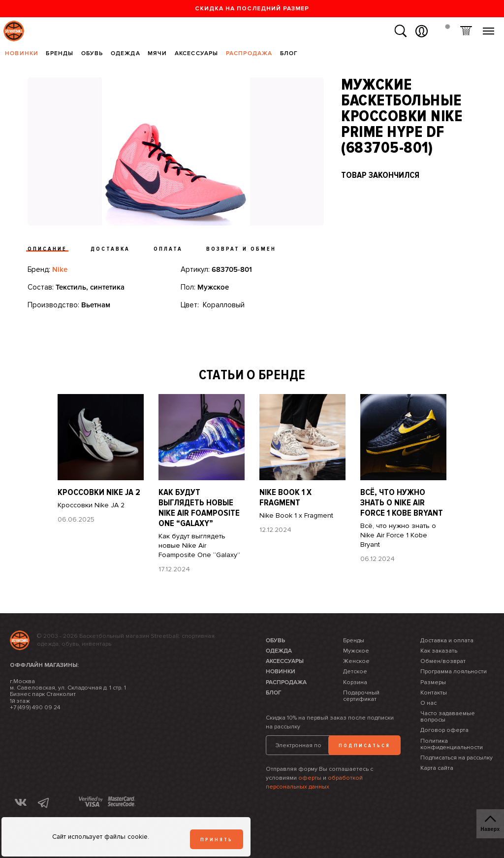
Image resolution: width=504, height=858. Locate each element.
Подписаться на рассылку (457, 758)
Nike (60, 269)
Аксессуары (197, 53)
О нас (428, 703)
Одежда (126, 53)
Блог (289, 53)
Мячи (157, 53)
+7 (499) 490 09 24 (35, 708)
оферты (310, 778)
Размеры (433, 682)
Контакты (434, 693)
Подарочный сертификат (361, 696)
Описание (47, 249)
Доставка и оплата (447, 641)
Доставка (110, 249)
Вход (422, 31)
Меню (488, 27)
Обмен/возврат (443, 661)
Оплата (168, 249)
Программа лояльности (454, 672)
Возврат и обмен (241, 249)
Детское (355, 672)
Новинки (22, 53)
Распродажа (249, 53)
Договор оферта (444, 730)
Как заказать (439, 651)
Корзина (466, 31)
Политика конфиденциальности (452, 744)
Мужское (356, 651)
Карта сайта (437, 768)
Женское (356, 661)
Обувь (92, 53)
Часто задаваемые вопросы (448, 717)
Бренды (60, 53)
